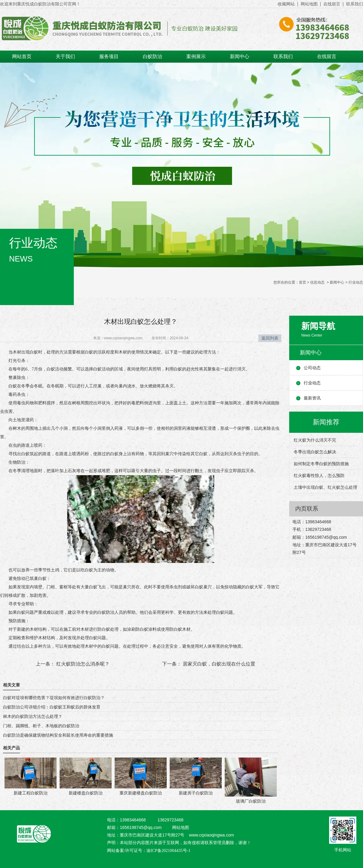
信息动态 (317, 282)
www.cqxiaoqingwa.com (123, 338)
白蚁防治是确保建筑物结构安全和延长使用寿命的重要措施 (58, 735)
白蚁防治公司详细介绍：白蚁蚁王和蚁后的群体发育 (52, 707)
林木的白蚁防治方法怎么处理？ (33, 716)
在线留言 (332, 4)
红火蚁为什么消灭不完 (315, 440)
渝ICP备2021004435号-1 (168, 851)
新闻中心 (240, 56)
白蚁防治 (152, 56)
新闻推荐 (326, 422)
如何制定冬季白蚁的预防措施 (321, 464)
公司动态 (312, 368)
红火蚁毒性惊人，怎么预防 (319, 475)
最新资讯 (312, 398)
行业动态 (312, 383)
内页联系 (307, 509)
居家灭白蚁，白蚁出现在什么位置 (218, 664)
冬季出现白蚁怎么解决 (315, 452)
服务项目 (109, 56)
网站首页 (22, 56)
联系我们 (355, 4)
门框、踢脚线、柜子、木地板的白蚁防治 (41, 726)
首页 (302, 282)
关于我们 (65, 56)
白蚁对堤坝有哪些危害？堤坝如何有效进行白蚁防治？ (54, 698)
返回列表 (270, 338)
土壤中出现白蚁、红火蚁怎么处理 (325, 487)
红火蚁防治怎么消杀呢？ (82, 664)
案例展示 (196, 56)
